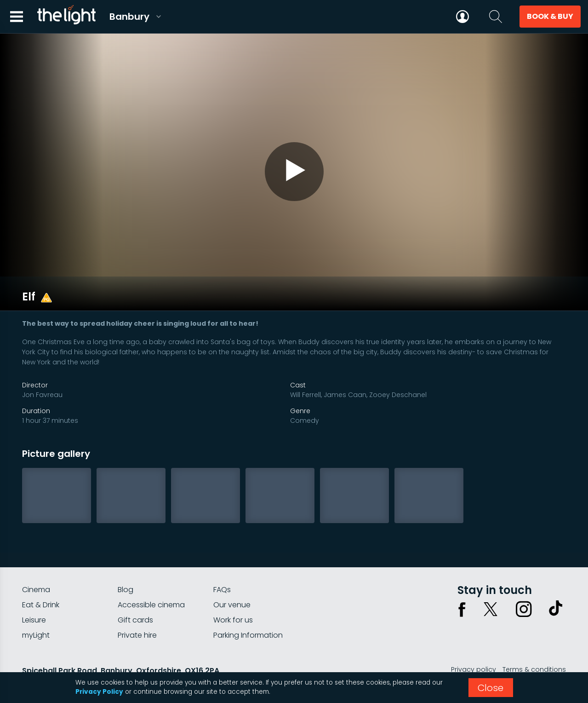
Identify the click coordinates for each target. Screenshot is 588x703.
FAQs (222, 562)
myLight (36, 608)
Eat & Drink (41, 578)
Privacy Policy (99, 692)
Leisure (34, 593)
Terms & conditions (534, 642)
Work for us (233, 593)
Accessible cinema (151, 578)
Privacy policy (474, 642)
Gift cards (135, 593)
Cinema (36, 562)
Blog (126, 562)
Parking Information (248, 608)
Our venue (232, 578)
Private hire (137, 608)
